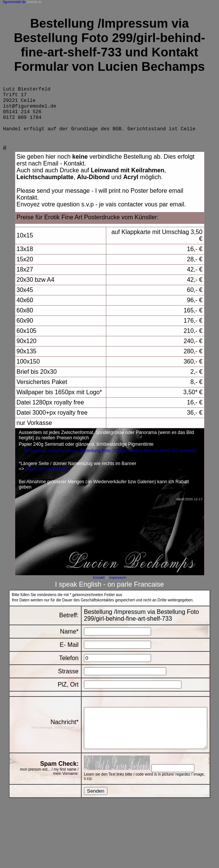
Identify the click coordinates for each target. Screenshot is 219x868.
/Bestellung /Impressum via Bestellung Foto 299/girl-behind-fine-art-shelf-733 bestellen (111, 460)
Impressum (118, 587)
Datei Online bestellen (48, 478)
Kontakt (99, 587)
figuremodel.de (14, 2)
